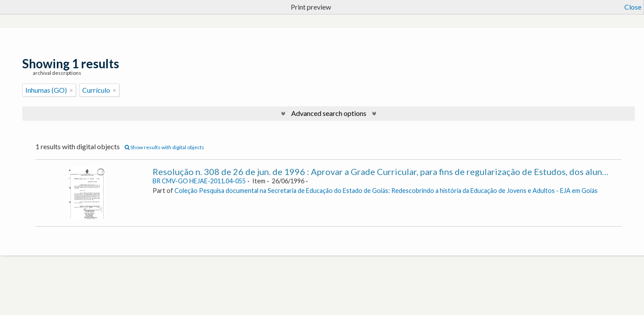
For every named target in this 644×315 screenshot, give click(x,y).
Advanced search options (329, 113)
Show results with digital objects (164, 147)
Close (633, 7)
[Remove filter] (71, 90)
